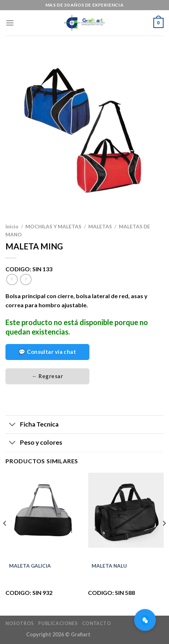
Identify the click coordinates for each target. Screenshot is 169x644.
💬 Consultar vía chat (47, 352)
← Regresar (48, 376)
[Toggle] (13, 425)
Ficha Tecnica (32, 425)
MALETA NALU (109, 566)
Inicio (12, 227)
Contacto (97, 623)
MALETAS (100, 227)
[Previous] (5, 538)
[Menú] (10, 23)
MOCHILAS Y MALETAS (53, 227)
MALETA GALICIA (30, 566)
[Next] (164, 538)
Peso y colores (34, 443)
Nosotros (20, 623)
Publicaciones (58, 623)
